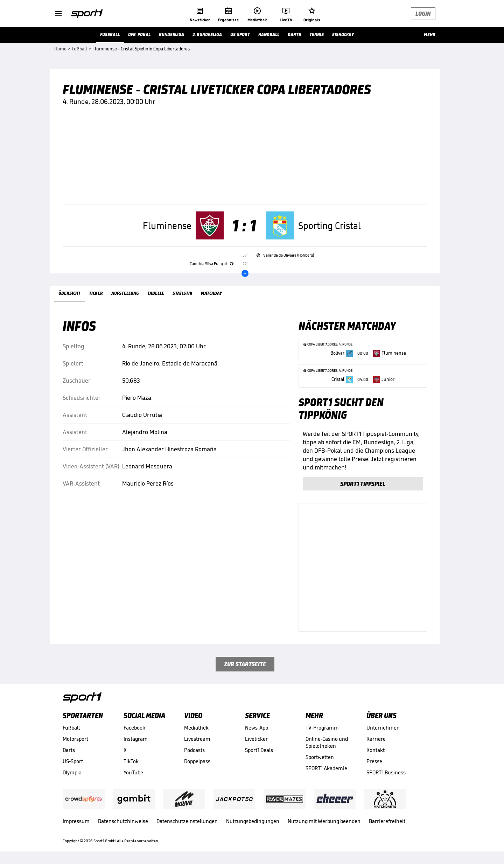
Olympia (72, 772)
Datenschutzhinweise (123, 821)
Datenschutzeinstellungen (187, 821)
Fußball (71, 728)
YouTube (133, 772)
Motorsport (75, 739)
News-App (257, 728)
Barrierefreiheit (387, 821)
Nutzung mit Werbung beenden (324, 821)
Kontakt (376, 750)
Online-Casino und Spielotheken (327, 742)
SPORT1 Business (386, 772)
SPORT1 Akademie (326, 768)
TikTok (131, 761)
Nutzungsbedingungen (253, 821)
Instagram (136, 739)
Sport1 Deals (259, 750)
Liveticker (256, 739)
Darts (69, 750)
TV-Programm (322, 728)
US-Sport (73, 761)
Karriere (376, 739)
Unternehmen (383, 728)
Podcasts (194, 750)
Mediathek (196, 728)
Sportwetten (320, 757)
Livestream (197, 739)
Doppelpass (197, 761)
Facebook (134, 728)
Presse (374, 761)
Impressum (76, 821)
